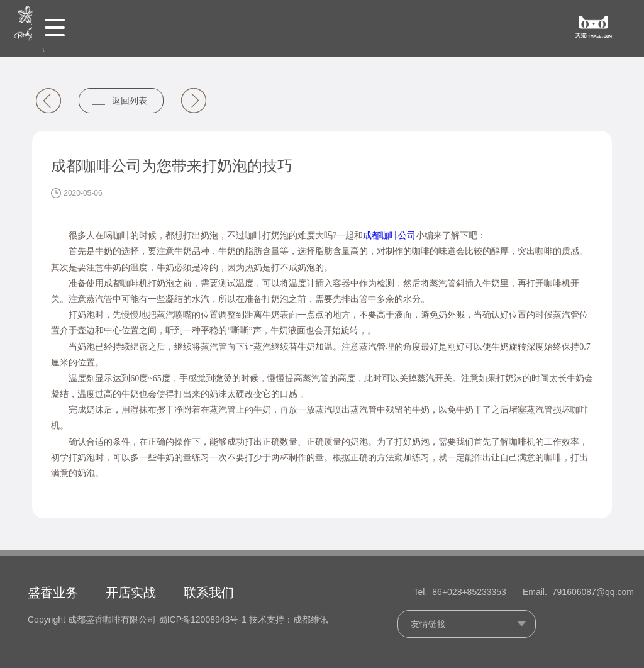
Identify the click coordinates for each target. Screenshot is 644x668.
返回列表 (130, 101)
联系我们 (209, 593)
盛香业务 (53, 593)
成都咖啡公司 (389, 236)
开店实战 (131, 593)
